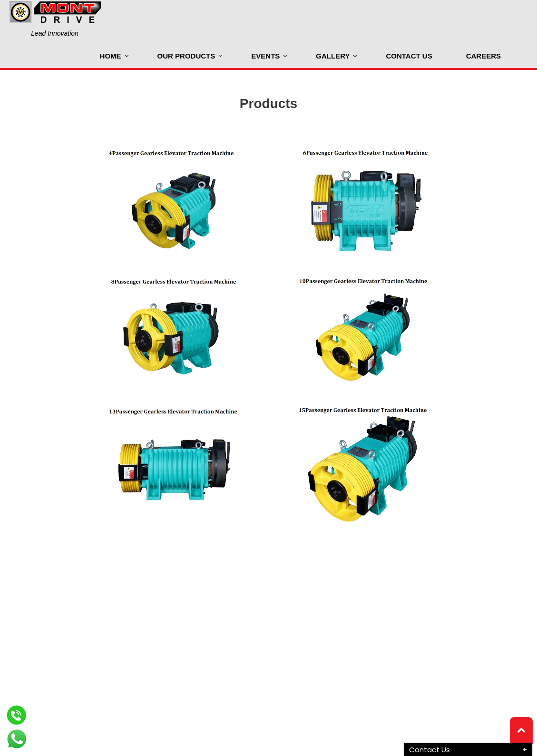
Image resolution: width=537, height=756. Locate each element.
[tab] (468, 750)
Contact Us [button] (430, 750)
